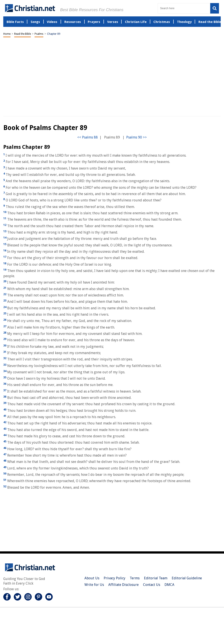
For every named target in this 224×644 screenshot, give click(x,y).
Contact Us (152, 585)
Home (7, 34)
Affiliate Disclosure (123, 585)
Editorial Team (156, 578)
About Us (92, 578)
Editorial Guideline (187, 578)
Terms (135, 578)
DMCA (169, 585)
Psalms (39, 34)
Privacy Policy (115, 578)
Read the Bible (23, 34)
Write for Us (94, 585)
